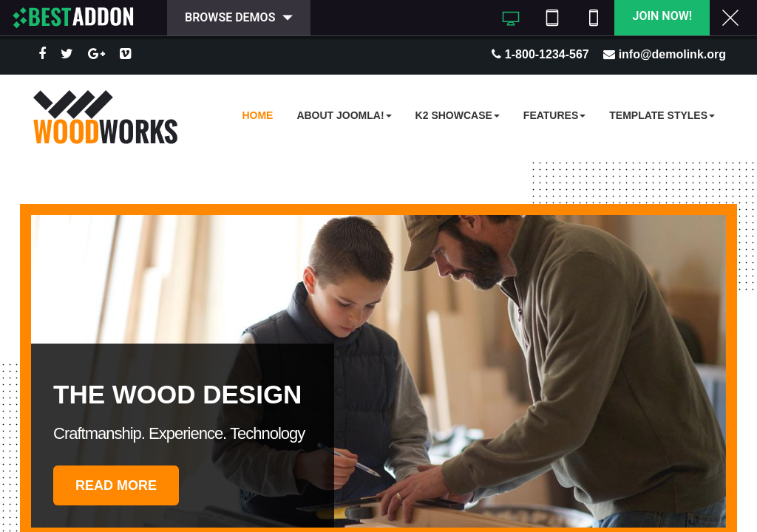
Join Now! (662, 16)
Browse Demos (230, 17)
